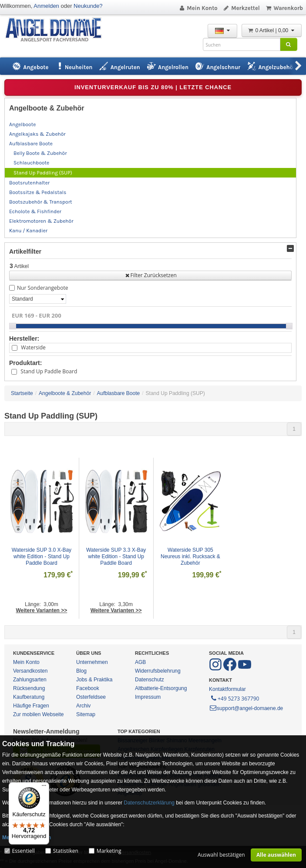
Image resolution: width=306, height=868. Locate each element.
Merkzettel (241, 8)
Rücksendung (29, 688)
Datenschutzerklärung (149, 803)
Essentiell (23, 851)
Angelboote (22, 124)
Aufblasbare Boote (31, 144)
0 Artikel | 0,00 (272, 30)
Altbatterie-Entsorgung (161, 688)
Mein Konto (198, 8)
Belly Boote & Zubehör (40, 153)
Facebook (88, 688)
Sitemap (86, 714)
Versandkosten (30, 671)
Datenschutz (150, 680)
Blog (81, 671)
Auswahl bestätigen (221, 855)
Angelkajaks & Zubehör (37, 134)
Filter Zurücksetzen (150, 275)
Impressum (148, 697)
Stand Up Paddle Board (49, 371)
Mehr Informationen (27, 838)
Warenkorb (284, 8)
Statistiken (66, 851)
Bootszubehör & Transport (40, 202)
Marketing (109, 851)
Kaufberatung (29, 697)
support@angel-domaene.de (246, 708)
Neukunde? (88, 6)
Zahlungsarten (30, 680)
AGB (140, 662)
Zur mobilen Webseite (39, 714)
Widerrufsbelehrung (158, 671)
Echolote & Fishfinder (35, 211)
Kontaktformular (227, 689)
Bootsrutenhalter (29, 183)
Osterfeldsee (91, 697)
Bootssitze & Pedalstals (38, 192)
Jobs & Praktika (94, 680)
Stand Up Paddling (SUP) (43, 173)
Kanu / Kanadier (28, 231)
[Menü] (44, 788)
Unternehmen (92, 662)
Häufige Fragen (31, 706)
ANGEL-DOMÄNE (58, 30)
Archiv (83, 706)
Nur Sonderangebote (42, 288)
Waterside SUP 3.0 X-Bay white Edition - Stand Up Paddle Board (42, 556)
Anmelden (46, 6)
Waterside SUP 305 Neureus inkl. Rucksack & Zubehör (191, 556)
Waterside (33, 347)
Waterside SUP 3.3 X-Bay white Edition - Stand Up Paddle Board (117, 556)
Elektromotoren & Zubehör (41, 221)
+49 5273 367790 (234, 698)
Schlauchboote (31, 163)
